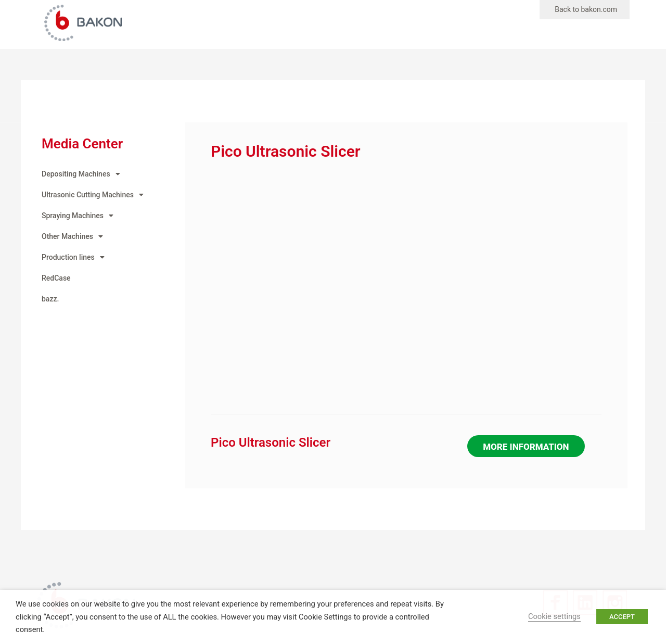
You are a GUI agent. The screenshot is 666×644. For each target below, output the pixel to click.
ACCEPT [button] (622, 617)
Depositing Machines (81, 174)
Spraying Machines (78, 216)
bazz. (50, 299)
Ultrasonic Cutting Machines (93, 195)
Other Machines (72, 236)
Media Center (82, 144)
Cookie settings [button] (554, 616)
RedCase (56, 278)
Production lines (73, 257)
